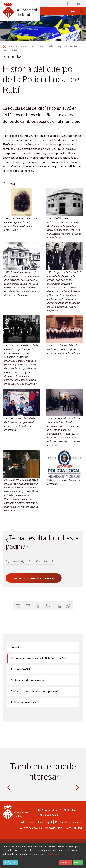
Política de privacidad (68, 822)
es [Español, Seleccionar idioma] (80, 4)
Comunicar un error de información (34, 578)
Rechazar (65, 862)
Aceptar (78, 862)
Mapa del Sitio (54, 828)
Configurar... (10, 862)
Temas (14, 46)
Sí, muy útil (15, 561)
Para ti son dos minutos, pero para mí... (35, 691)
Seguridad (29, 46)
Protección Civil (21, 669)
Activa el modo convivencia (28, 680)
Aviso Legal (45, 822)
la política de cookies (59, 854)
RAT (22, 822)
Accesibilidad (74, 828)
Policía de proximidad (24, 702)
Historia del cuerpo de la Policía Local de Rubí (39, 658)
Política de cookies (30, 828)
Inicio (31, 822)
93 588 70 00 (51, 815)
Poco (42, 561)
